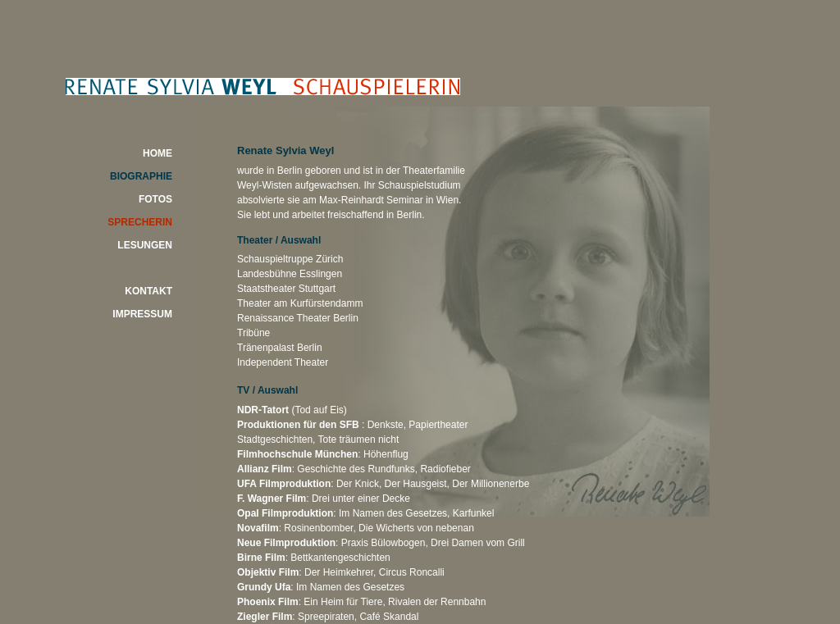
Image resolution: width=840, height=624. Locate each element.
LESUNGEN (145, 245)
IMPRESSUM (142, 314)
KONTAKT (148, 291)
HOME (157, 153)
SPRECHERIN (140, 222)
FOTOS (155, 199)
